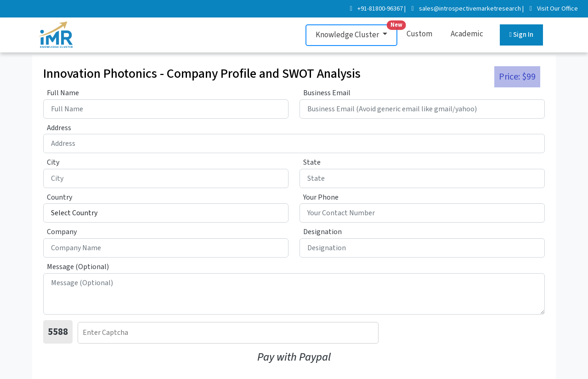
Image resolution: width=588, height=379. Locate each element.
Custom (419, 34)
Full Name (63, 93)
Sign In (521, 35)
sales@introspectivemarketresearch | (471, 9)
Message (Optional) (78, 267)
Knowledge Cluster (356, 32)
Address (59, 128)
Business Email (327, 93)
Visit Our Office (557, 9)
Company (62, 232)
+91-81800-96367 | (382, 9)
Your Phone (321, 197)
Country (59, 197)
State (312, 162)
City (53, 162)
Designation (322, 232)
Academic (467, 34)
